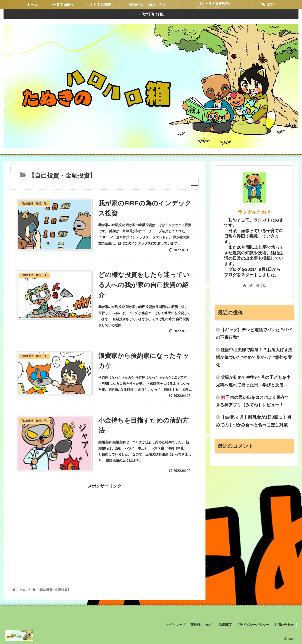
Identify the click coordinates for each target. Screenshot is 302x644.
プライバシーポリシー (253, 625)
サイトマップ (176, 625)
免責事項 (225, 625)
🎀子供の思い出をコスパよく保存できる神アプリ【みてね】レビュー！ (252, 401)
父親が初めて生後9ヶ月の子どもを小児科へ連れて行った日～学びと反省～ (253, 381)
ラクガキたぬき (254, 212)
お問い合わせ (284, 625)
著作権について (202, 625)
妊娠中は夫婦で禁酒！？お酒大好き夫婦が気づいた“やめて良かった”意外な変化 (254, 358)
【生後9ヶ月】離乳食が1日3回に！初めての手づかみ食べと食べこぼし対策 (253, 421)
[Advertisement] (105, 523)
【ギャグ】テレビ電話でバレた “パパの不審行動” (254, 334)
